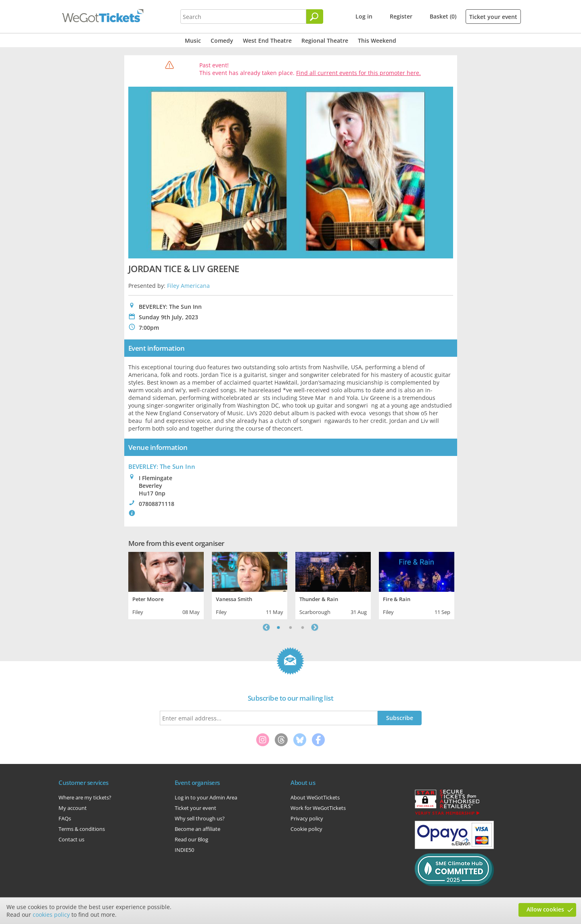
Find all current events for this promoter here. (358, 73)
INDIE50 (184, 850)
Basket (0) (443, 16)
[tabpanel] (166, 585)
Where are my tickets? (85, 797)
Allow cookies (545, 909)
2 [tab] (290, 627)
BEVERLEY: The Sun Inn (162, 466)
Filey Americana (188, 286)
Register (401, 16)
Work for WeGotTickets (318, 808)
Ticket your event (493, 17)
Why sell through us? (200, 818)
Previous (266, 627)
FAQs (65, 818)
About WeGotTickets (315, 797)
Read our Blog (191, 839)
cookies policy (51, 915)
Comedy (222, 41)
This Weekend (377, 41)
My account (73, 808)
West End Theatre (267, 41)
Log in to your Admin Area (206, 797)
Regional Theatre (325, 41)
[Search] (315, 17)
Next (315, 627)
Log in (364, 16)
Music (193, 41)
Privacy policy (307, 818)
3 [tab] (303, 627)
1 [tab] (278, 627)
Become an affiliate (197, 829)
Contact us (71, 839)
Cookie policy (306, 829)
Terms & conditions (82, 829)
